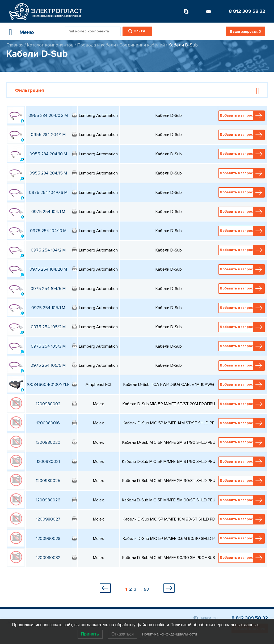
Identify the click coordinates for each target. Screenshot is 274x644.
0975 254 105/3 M (48, 346)
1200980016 (48, 423)
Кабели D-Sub (183, 45)
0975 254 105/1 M (48, 308)
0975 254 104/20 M (48, 269)
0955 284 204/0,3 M (48, 116)
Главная (15, 45)
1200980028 (48, 539)
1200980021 (48, 462)
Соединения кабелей (142, 45)
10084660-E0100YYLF (48, 385)
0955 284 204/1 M (48, 135)
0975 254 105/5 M (48, 365)
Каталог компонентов (50, 45)
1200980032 (48, 558)
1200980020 (48, 442)
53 (146, 589)
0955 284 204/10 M (48, 154)
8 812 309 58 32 (247, 11)
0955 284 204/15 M (48, 173)
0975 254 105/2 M (48, 327)
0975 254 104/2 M (48, 250)
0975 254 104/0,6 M (48, 193)
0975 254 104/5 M (48, 289)
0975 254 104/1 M (48, 212)
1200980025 (48, 481)
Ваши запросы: (245, 31)
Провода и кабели (96, 45)
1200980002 (48, 404)
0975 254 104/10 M (48, 231)
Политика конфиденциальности (170, 634)
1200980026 (48, 500)
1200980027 (48, 519)
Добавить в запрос (242, 116)
